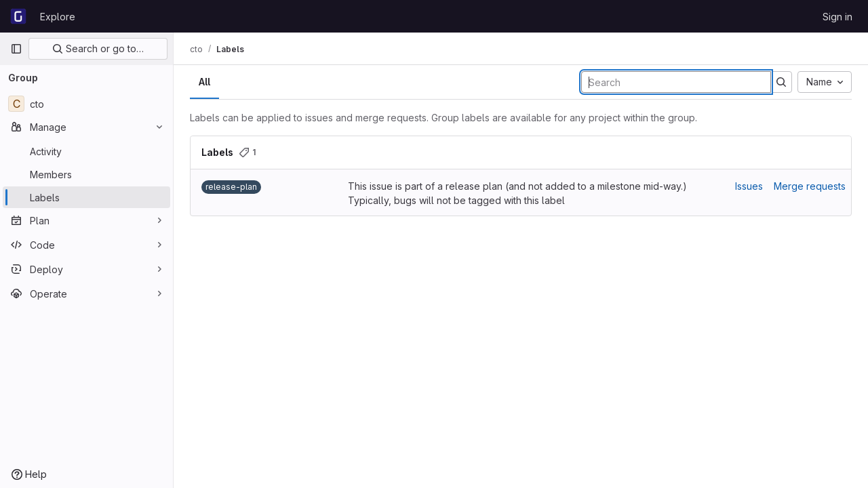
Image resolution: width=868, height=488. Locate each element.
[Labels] (86, 197)
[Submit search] (781, 82)
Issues (749, 186)
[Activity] (86, 151)
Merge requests (810, 186)
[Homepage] (18, 16)
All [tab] (204, 82)
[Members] (86, 174)
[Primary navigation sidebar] (16, 49)
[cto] (86, 104)
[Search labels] (676, 82)
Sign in (837, 17)
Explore (58, 17)
